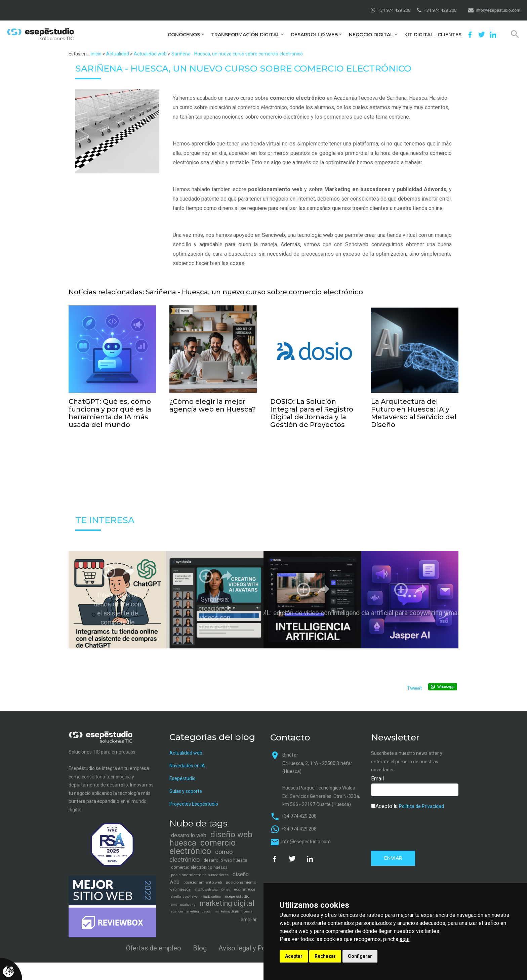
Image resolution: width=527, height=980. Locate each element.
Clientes (450, 35)
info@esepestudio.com (498, 10)
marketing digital (227, 897)
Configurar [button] (360, 956)
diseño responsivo (184, 891)
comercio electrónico (298, 98)
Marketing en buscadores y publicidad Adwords (385, 189)
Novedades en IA (187, 759)
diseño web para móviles (212, 884)
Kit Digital (419, 35)
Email (377, 772)
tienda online (211, 890)
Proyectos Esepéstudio (194, 798)
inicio (96, 54)
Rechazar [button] (325, 956)
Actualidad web (150, 54)
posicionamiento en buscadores (200, 869)
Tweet (414, 682)
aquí (404, 939)
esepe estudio (237, 890)
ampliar (249, 913)
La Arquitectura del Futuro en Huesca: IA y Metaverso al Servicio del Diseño (414, 410)
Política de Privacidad (421, 800)
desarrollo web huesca (226, 854)
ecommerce (245, 883)
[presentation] (422, 823)
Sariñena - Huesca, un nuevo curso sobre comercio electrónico (237, 54)
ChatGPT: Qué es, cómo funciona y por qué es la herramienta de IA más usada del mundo (110, 410)
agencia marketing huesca (191, 905)
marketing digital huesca (234, 905)
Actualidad (118, 54)
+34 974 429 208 (394, 10)
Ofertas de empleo (154, 942)
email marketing (183, 899)
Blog (200, 942)
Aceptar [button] (294, 956)
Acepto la (408, 800)
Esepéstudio (183, 772)
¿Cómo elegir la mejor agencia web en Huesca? (213, 404)
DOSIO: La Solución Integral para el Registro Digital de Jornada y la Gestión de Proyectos (312, 410)
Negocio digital (371, 35)
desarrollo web (189, 829)
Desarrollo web (314, 35)
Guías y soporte (186, 785)
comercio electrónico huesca (199, 861)
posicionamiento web (275, 189)
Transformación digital (245, 35)
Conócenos (184, 35)
